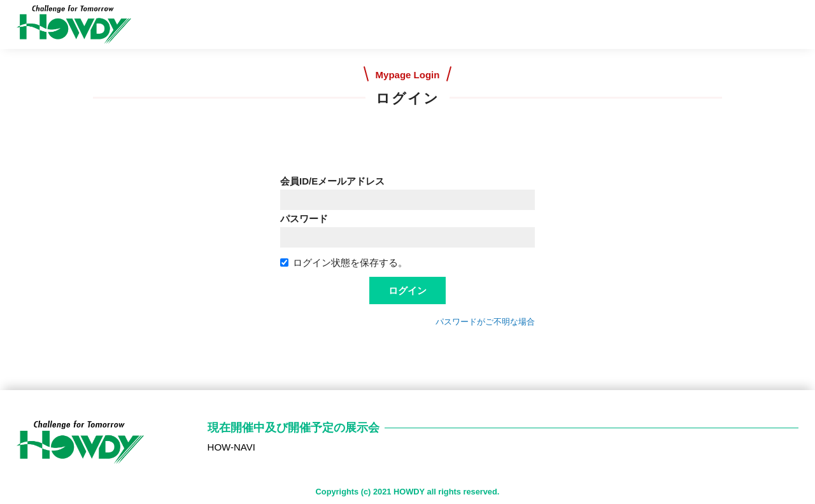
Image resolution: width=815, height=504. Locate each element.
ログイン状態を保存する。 (344, 262)
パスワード (304, 219)
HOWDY (409, 492)
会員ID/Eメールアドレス (332, 181)
